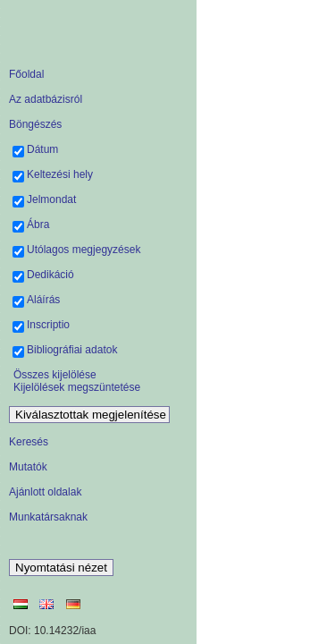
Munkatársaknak (48, 517)
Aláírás (43, 300)
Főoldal (26, 74)
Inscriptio (48, 325)
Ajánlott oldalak (45, 492)
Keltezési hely (60, 174)
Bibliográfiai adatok (72, 350)
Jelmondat (51, 199)
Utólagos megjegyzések (84, 250)
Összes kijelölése (55, 375)
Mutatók (28, 467)
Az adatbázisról (46, 99)
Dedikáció (50, 275)
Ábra (38, 225)
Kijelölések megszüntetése (77, 387)
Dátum (42, 149)
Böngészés (35, 124)
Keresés (29, 442)
